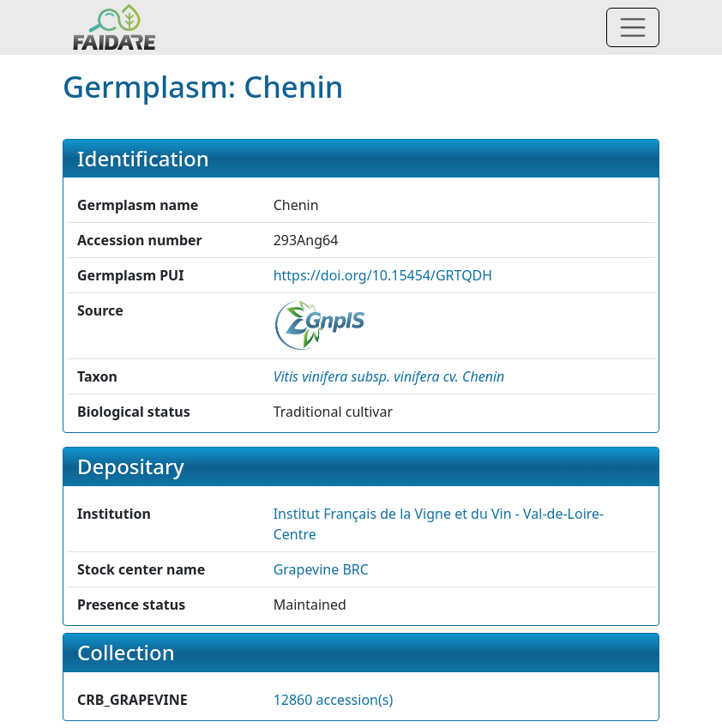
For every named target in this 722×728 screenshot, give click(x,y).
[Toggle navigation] (633, 27)
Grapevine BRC (321, 569)
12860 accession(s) (334, 700)
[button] (389, 376)
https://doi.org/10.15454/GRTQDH (383, 275)
